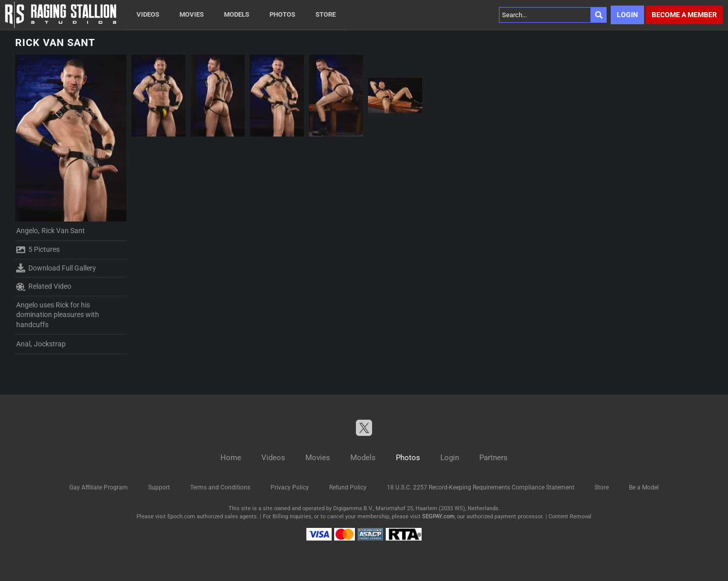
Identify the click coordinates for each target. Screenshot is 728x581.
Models (237, 14)
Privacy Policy (290, 487)
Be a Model (644, 487)
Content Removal (570, 517)
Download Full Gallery (56, 268)
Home (231, 458)
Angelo (27, 231)
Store (326, 14)
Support (159, 487)
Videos (148, 14)
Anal (23, 344)
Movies (192, 14)
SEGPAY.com (438, 517)
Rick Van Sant (63, 231)
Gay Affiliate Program (99, 487)
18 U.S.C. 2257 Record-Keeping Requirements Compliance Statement (481, 487)
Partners (493, 458)
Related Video (44, 287)
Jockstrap (50, 344)
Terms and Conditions (220, 487)
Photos (282, 14)
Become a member (684, 15)
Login (627, 15)
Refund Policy (348, 487)
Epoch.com (181, 517)
